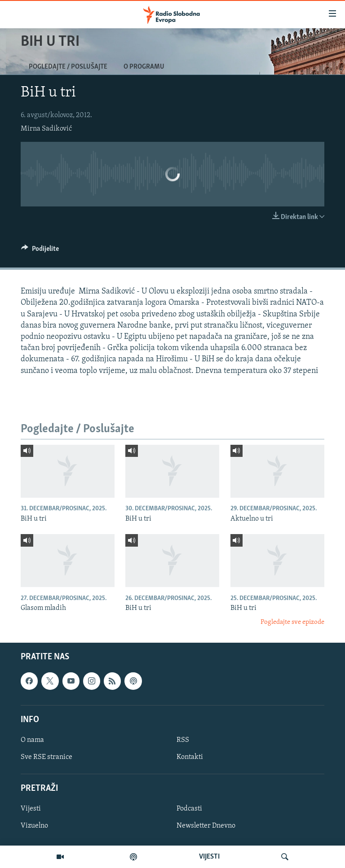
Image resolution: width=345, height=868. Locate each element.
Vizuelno (34, 826)
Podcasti (189, 809)
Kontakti (190, 757)
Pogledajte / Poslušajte (68, 67)
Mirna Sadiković (46, 129)
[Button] (40, 251)
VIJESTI (209, 857)
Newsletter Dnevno (206, 826)
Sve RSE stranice (46, 757)
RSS (183, 740)
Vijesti (31, 809)
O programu (144, 67)
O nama (32, 740)
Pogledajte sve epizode (292, 622)
